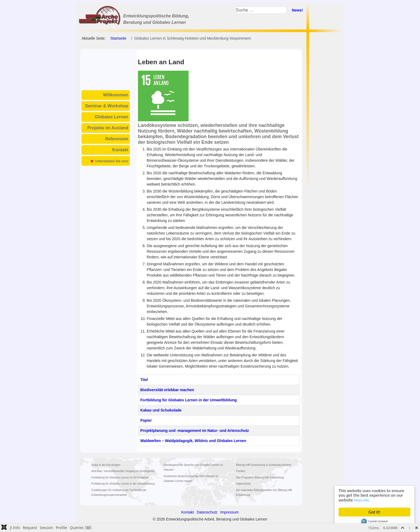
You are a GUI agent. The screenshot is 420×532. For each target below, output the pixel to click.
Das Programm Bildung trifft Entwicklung (260, 478)
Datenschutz (243, 484)
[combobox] (261, 10)
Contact (241, 471)
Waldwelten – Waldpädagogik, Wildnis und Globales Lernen (193, 441)
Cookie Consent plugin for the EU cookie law (374, 521)
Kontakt (120, 150)
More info (362, 500)
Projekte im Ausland (108, 128)
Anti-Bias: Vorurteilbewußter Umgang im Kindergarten (123, 471)
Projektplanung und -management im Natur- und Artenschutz (195, 431)
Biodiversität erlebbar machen (167, 390)
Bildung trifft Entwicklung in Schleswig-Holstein (264, 465)
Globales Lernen (112, 117)
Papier (146, 420)
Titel (144, 380)
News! (297, 10)
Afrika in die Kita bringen (106, 465)
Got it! (374, 512)
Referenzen (117, 139)
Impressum (229, 512)
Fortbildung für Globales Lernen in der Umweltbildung (189, 400)
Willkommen (116, 95)
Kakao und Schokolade (161, 410)
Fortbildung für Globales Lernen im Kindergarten (120, 478)
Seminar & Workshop (107, 106)
